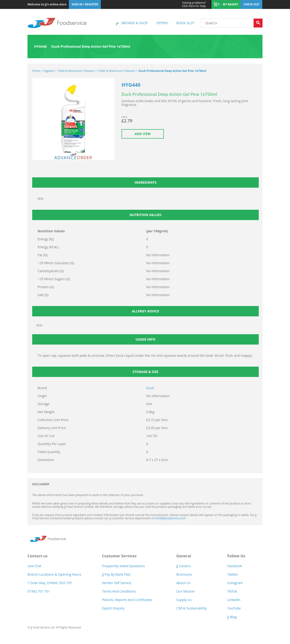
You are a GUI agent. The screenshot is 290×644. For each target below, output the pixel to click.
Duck (150, 388)
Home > (37, 71)
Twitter (233, 574)
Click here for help (194, 4)
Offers (162, 23)
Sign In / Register (85, 4)
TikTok (232, 591)
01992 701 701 (39, 591)
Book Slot (185, 23)
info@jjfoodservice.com (170, 518)
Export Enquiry (113, 608)
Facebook (235, 566)
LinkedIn (234, 600)
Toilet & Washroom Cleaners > (77, 71)
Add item (143, 134)
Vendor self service (117, 583)
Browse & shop (135, 23)
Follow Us (236, 556)
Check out (251, 4)
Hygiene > (50, 71)
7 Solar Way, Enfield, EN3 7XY (50, 583)
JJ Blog (232, 617)
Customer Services (119, 556)
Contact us (37, 556)
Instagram (235, 583)
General (184, 556)
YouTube (234, 608)
